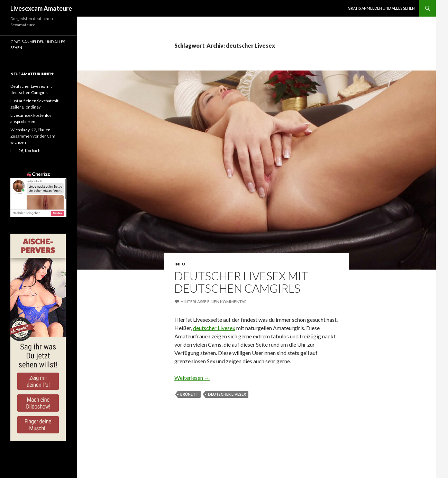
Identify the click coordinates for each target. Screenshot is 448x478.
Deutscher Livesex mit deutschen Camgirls (241, 282)
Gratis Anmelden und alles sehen (381, 8)
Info (180, 264)
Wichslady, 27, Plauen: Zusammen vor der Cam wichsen (33, 136)
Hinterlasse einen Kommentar (214, 302)
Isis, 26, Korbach (25, 151)
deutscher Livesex (214, 328)
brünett (189, 394)
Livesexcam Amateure (41, 8)
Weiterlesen (192, 378)
